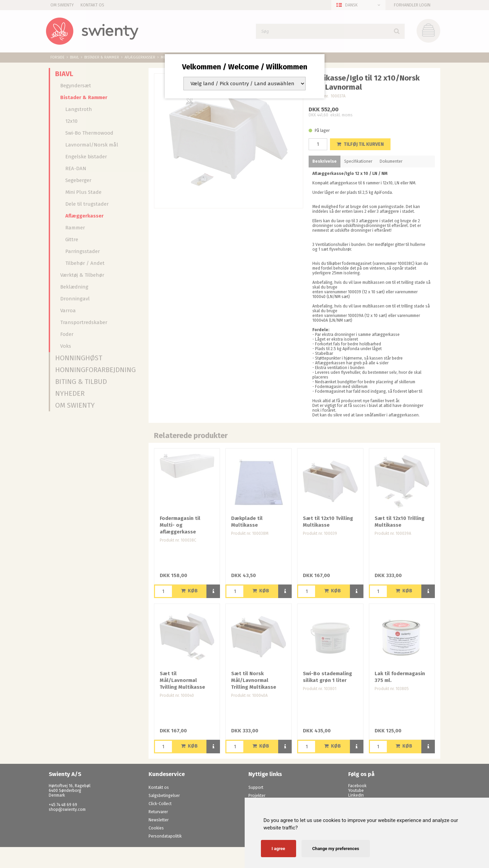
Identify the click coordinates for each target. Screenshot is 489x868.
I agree (279, 849)
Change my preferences (336, 849)
